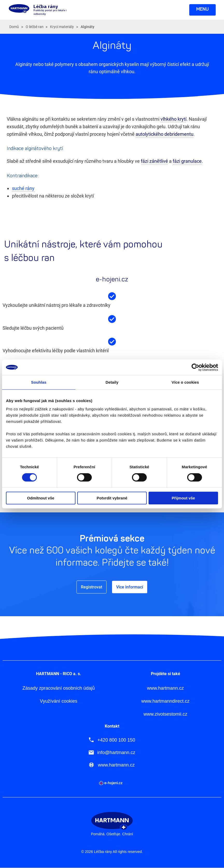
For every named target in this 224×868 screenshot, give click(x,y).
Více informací (130, 587)
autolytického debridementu (164, 134)
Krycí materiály (62, 27)
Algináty (87, 27)
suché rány (23, 188)
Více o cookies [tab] (185, 382)
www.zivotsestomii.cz (165, 714)
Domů (14, 27)
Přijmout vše (183, 498)
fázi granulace (187, 161)
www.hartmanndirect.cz (165, 701)
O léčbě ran (35, 27)
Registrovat (92, 587)
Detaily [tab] (112, 382)
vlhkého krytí (173, 119)
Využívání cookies (59, 701)
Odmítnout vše (41, 498)
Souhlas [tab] (39, 382)
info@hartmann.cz (116, 752)
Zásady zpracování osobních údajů (58, 688)
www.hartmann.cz (165, 688)
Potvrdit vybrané (112, 498)
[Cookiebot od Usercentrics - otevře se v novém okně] (195, 367)
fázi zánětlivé (154, 161)
